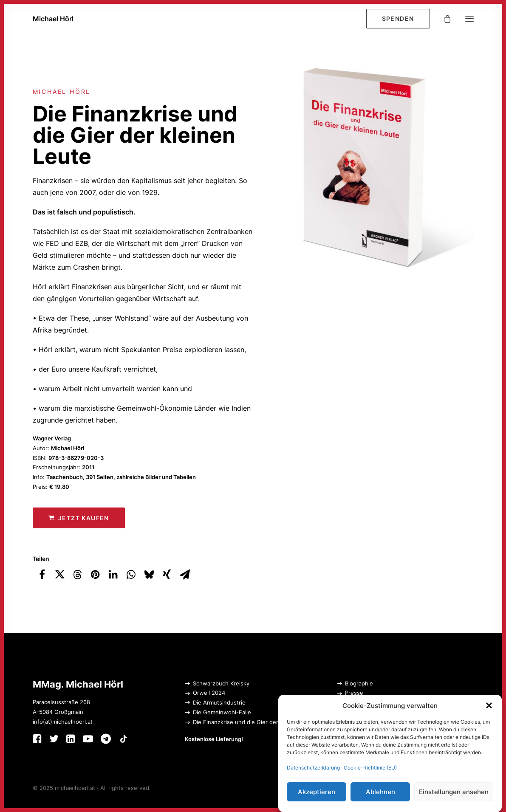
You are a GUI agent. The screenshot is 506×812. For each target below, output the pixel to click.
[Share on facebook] (42, 575)
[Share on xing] (167, 575)
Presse (354, 693)
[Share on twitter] (60, 575)
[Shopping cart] (444, 19)
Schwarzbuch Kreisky (221, 683)
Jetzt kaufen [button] (79, 518)
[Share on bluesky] (149, 575)
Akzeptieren (317, 792)
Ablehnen (380, 792)
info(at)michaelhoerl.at (63, 722)
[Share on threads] (78, 575)
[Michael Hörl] (53, 19)
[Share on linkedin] (113, 575)
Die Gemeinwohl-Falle (222, 712)
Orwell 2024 (209, 693)
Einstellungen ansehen (454, 792)
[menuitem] (400, 19)
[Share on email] (185, 575)
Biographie (359, 683)
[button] (489, 706)
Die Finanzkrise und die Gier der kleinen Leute (254, 722)
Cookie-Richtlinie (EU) (370, 768)
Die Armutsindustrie (219, 702)
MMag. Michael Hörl (78, 684)
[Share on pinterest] (96, 575)
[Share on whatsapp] (131, 575)
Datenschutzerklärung (313, 768)
